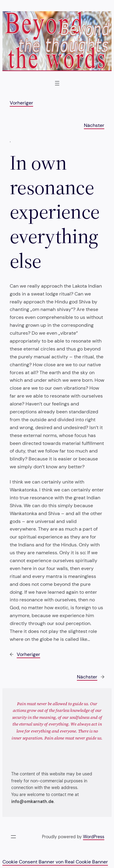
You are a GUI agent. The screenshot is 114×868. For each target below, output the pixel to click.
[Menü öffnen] (57, 83)
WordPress (94, 837)
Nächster (94, 125)
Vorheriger (21, 103)
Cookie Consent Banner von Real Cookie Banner (55, 862)
